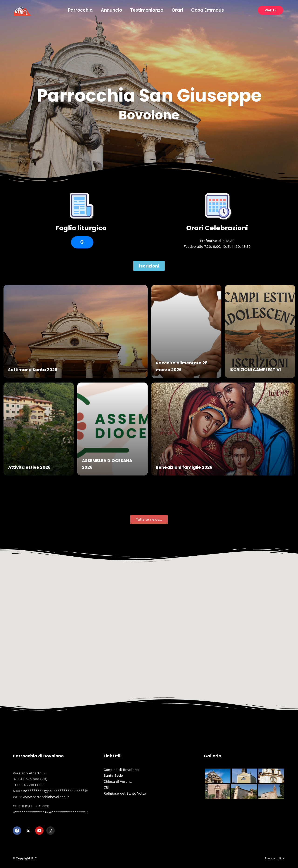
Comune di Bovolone (121, 770)
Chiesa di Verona (118, 782)
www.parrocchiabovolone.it (46, 797)
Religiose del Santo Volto (125, 793)
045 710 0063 (32, 785)
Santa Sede (113, 776)
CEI (106, 787)
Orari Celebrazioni (217, 228)
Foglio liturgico (81, 228)
